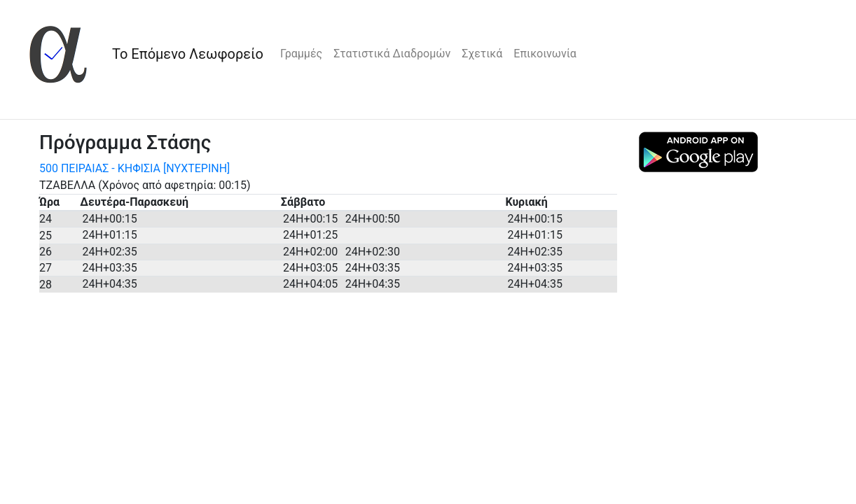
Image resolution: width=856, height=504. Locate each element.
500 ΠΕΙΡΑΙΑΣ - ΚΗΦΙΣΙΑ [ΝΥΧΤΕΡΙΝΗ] (134, 168)
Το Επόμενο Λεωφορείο (188, 54)
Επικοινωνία (545, 54)
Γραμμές (301, 54)
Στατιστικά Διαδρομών (392, 54)
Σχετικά (482, 54)
